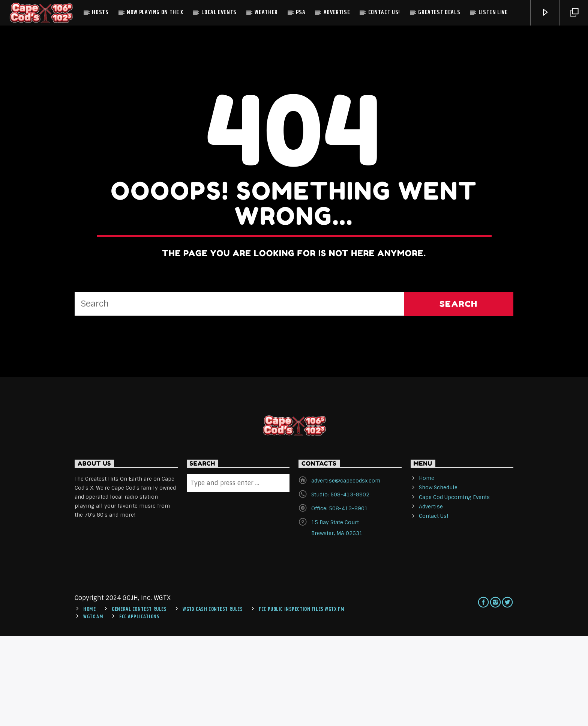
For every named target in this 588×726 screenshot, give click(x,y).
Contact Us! (384, 13)
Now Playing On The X (155, 13)
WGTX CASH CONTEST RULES (213, 700)
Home (427, 568)
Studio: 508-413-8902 (340, 585)
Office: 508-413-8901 (340, 599)
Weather (266, 13)
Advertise (337, 13)
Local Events (219, 13)
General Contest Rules (139, 700)
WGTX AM (93, 707)
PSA (301, 13)
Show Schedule (438, 578)
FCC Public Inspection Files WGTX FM (301, 700)
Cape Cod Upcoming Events (454, 587)
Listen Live (493, 13)
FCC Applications (139, 707)
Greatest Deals (439, 13)
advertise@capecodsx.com (346, 571)
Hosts (100, 13)
